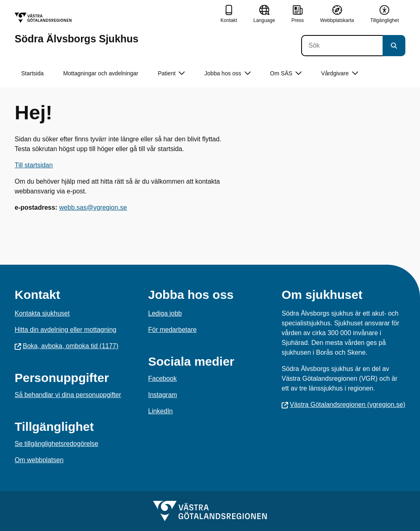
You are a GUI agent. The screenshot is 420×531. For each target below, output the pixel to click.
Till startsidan (34, 165)
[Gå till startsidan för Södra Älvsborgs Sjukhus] (77, 28)
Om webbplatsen (39, 460)
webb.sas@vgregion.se (93, 207)
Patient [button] (172, 74)
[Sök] (342, 46)
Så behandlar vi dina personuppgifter (68, 395)
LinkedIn (161, 411)
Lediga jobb (165, 313)
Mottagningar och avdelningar (101, 73)
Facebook (162, 379)
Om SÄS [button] (286, 74)
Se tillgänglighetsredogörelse (56, 444)
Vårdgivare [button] (340, 74)
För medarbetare (172, 330)
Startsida (32, 73)
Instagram (163, 395)
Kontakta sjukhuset (42, 313)
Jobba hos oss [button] (227, 74)
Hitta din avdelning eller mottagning (66, 330)
